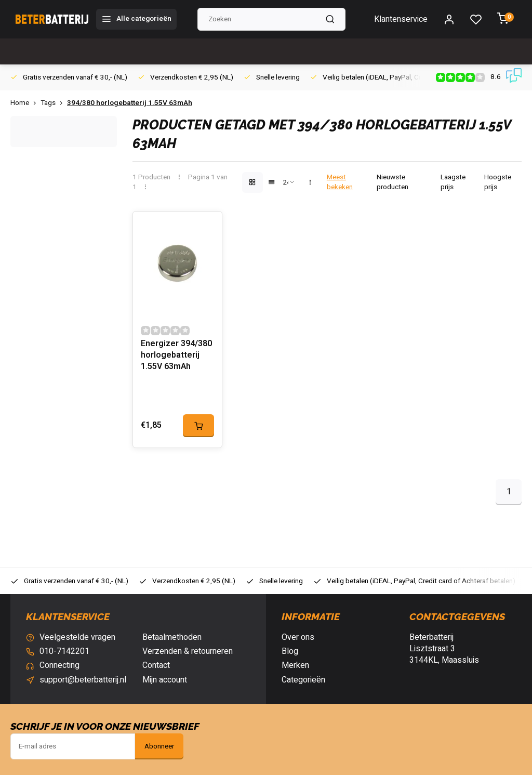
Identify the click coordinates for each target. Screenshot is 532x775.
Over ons (298, 637)
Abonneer (159, 746)
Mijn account (165, 680)
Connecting (59, 665)
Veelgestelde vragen (77, 637)
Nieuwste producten (393, 182)
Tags (54, 103)
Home (25, 103)
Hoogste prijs (498, 182)
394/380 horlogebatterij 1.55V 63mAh (130, 103)
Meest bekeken (340, 182)
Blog (290, 651)
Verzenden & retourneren (188, 651)
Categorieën (303, 680)
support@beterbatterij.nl (83, 680)
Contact (156, 665)
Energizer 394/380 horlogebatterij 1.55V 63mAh (176, 356)
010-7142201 (64, 651)
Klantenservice (401, 19)
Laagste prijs (453, 182)
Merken (295, 665)
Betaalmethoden (172, 637)
